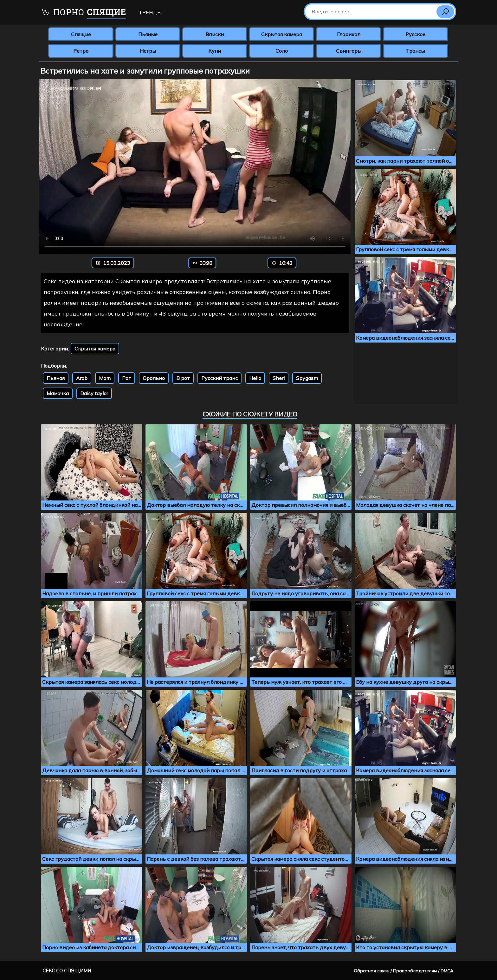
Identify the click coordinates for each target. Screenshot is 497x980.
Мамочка (58, 393)
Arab (82, 378)
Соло (282, 51)
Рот (127, 378)
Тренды (150, 12)
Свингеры (349, 51)
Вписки (215, 34)
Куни (215, 51)
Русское (415, 34)
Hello (255, 378)
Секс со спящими (67, 971)
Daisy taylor (94, 393)
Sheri (279, 378)
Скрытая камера (282, 34)
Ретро (81, 51)
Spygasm (307, 378)
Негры (148, 51)
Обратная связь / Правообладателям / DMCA (403, 971)
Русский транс (219, 378)
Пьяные (148, 34)
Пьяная (56, 378)
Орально (154, 378)
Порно (84, 13)
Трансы (415, 51)
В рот (183, 378)
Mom (105, 378)
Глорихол (349, 34)
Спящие (81, 34)
